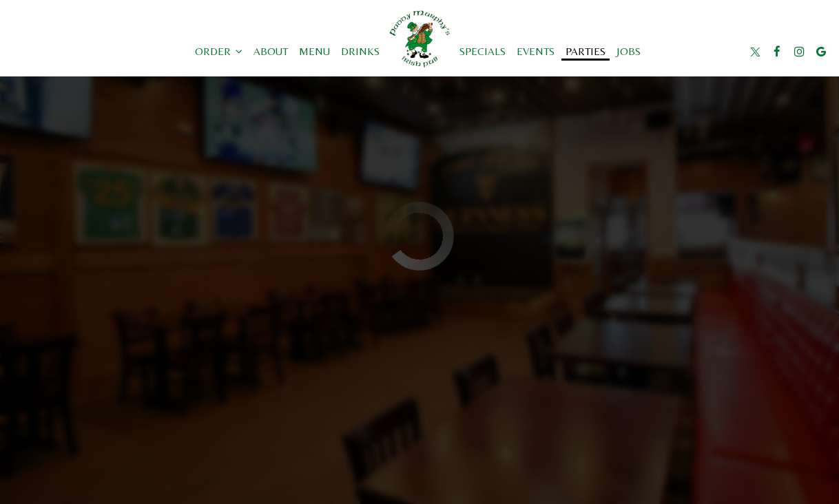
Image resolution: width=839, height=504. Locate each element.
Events (536, 51)
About (271, 51)
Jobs (629, 51)
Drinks (360, 51)
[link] (419, 39)
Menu (314, 51)
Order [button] (219, 51)
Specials (483, 51)
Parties (586, 51)
